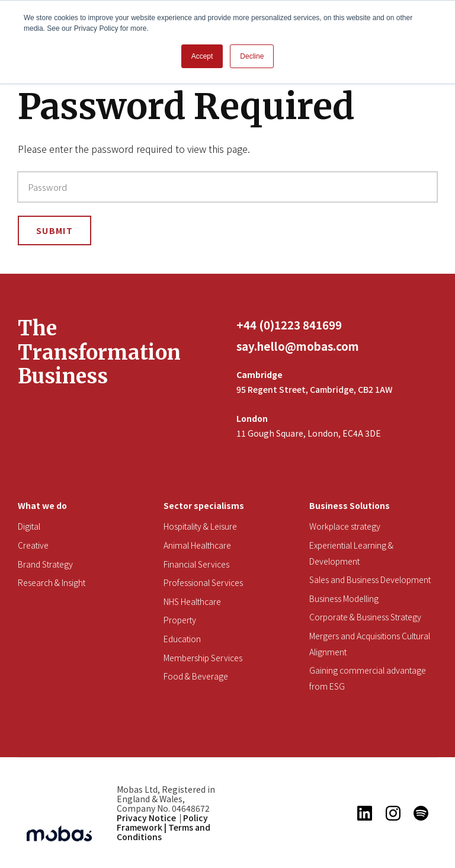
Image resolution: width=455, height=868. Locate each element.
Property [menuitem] (180, 620)
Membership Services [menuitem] (203, 658)
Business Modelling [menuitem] (344, 598)
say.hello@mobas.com (298, 346)
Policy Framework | (162, 822)
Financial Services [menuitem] (196, 564)
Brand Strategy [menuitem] (45, 564)
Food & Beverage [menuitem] (196, 676)
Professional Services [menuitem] (203, 582)
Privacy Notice (146, 818)
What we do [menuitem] (42, 505)
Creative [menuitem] (33, 545)
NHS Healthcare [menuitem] (192, 601)
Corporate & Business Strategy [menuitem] (365, 617)
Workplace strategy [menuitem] (345, 526)
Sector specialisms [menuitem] (204, 505)
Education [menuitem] (182, 639)
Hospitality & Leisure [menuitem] (200, 526)
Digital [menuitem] (29, 526)
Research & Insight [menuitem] (52, 582)
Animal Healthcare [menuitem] (197, 545)
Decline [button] (252, 56)
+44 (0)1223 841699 (289, 324)
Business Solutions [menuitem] (350, 505)
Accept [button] (202, 56)
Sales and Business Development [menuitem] (370, 579)
